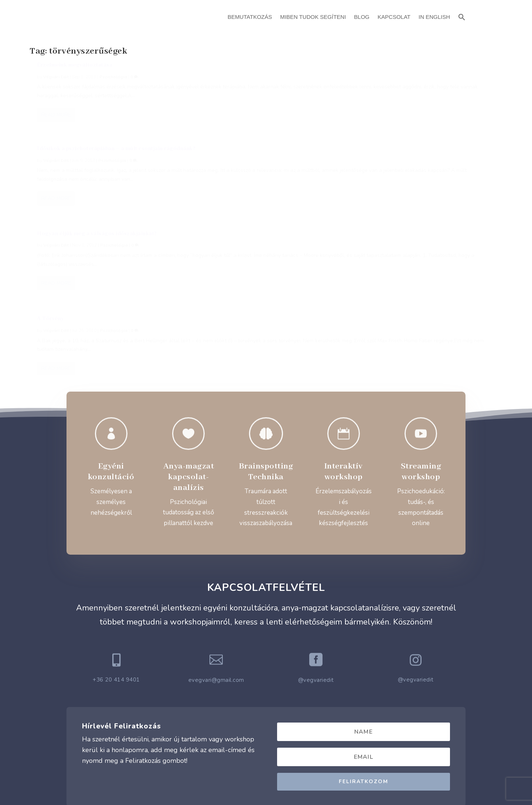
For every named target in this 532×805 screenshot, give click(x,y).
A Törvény (51, 184)
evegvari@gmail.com (216, 556)
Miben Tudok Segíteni (313, 17)
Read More (56, 149)
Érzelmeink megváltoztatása (75, 73)
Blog (362, 17)
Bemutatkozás (250, 17)
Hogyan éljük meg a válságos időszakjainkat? (412, 73)
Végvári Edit (56, 85)
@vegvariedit (316, 556)
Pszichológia (113, 85)
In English (434, 17)
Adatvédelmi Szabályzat (266, 733)
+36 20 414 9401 (116, 555)
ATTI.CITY (277, 782)
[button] (462, 16)
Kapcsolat (394, 17)
